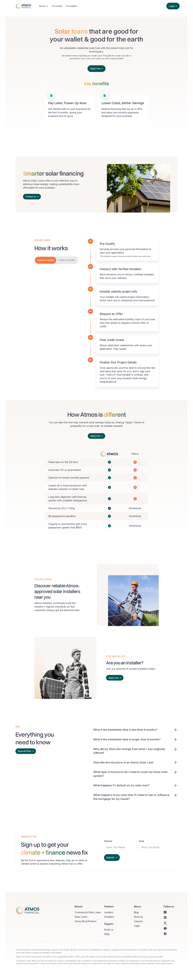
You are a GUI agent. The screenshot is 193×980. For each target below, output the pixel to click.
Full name (108, 841)
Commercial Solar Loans (88, 912)
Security (138, 917)
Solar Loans (81, 917)
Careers (138, 921)
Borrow (42, 6)
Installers (109, 917)
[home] (23, 6)
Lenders (109, 912)
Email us (109, 930)
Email (142, 841)
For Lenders (57, 6)
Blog (136, 912)
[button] (43, 6)
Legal (137, 926)
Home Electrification (86, 921)
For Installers (72, 6)
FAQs (107, 934)
